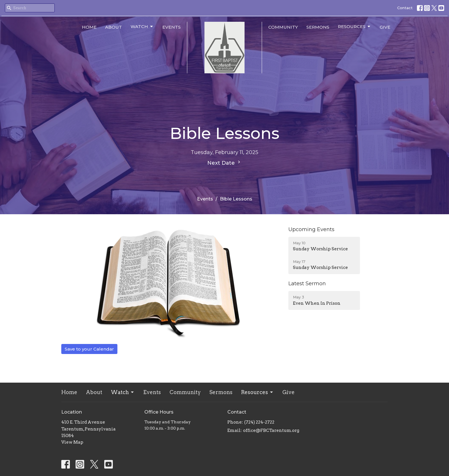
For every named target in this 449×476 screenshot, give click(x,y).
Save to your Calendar (89, 349)
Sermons (318, 27)
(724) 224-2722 (259, 422)
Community (283, 27)
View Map (72, 442)
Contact (405, 8)
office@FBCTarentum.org (271, 430)
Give (385, 27)
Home (89, 27)
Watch (142, 27)
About (114, 27)
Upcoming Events (311, 229)
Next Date (224, 163)
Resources (355, 27)
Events (172, 27)
